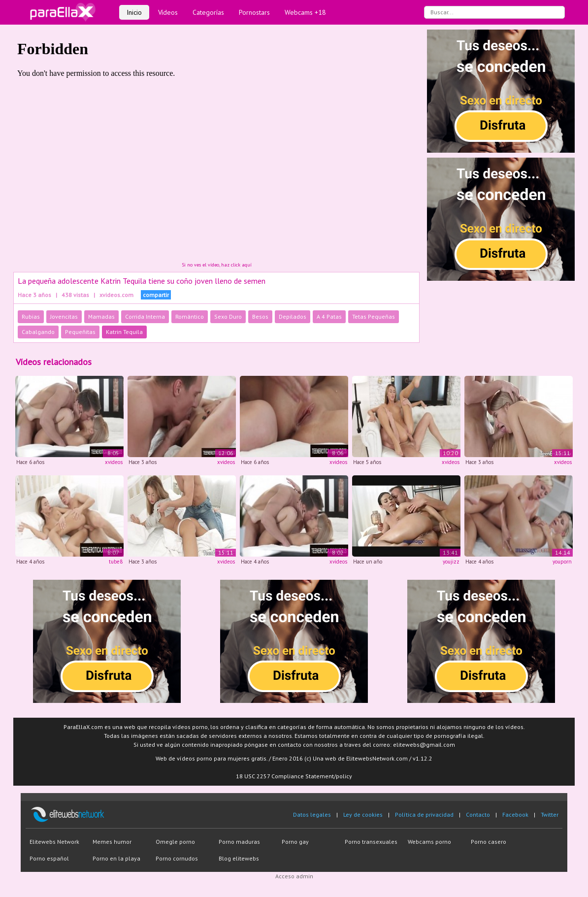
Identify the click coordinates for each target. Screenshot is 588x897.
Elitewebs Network (54, 842)
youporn (562, 562)
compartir (156, 295)
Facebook (515, 814)
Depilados (293, 316)
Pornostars (254, 12)
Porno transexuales (371, 842)
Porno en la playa (116, 858)
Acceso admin (294, 876)
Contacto (478, 814)
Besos (260, 316)
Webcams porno (429, 842)
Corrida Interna (145, 316)
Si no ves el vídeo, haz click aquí (217, 265)
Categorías (208, 12)
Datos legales (312, 814)
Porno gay (295, 842)
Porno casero (489, 842)
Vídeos (168, 12)
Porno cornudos (177, 858)
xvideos (114, 462)
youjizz (451, 562)
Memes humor (112, 842)
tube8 (116, 562)
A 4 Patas (329, 316)
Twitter (550, 814)
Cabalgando (38, 332)
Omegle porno (175, 842)
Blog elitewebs (239, 858)
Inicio (134, 12)
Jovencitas (64, 316)
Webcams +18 (305, 12)
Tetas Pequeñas (374, 316)
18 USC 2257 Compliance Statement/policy (294, 776)
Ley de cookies (363, 814)
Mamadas (101, 316)
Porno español (49, 858)
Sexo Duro (228, 316)
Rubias (31, 316)
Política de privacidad (424, 814)
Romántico (190, 316)
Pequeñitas (80, 332)
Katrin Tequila (124, 332)
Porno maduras (239, 842)
